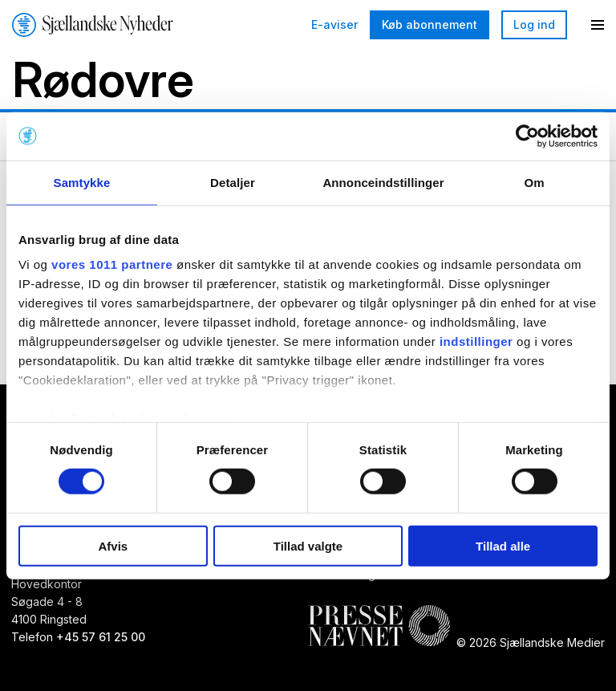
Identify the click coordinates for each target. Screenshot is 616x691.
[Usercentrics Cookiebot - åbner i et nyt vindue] (527, 136)
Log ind (534, 24)
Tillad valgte (308, 546)
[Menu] (598, 25)
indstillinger (476, 341)
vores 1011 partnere (112, 264)
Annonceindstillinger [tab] (383, 182)
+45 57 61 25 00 (101, 638)
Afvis (113, 546)
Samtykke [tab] (82, 182)
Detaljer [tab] (233, 182)
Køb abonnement (430, 24)
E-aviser (334, 25)
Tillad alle (503, 546)
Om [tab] (534, 182)
